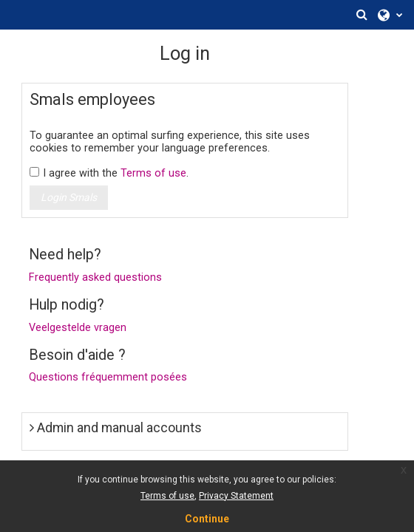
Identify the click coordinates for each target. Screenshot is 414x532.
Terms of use (153, 173)
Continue (207, 519)
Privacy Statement (236, 496)
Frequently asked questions (95, 277)
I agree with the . (116, 173)
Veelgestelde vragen (78, 328)
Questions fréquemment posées (108, 377)
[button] (362, 15)
